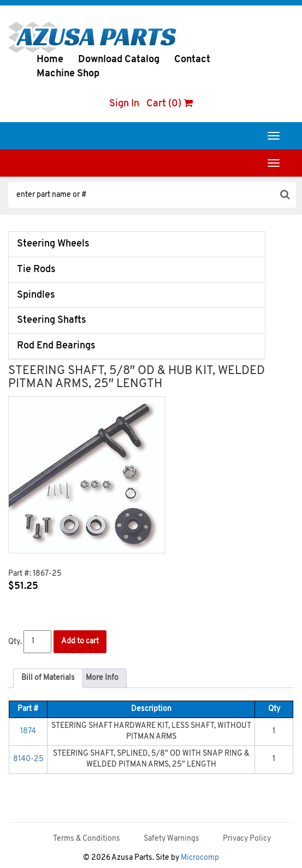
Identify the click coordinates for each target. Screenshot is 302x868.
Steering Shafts (52, 320)
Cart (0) (170, 104)
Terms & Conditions (87, 839)
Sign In (124, 104)
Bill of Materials (48, 678)
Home (50, 60)
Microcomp (200, 858)
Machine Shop (68, 74)
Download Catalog (119, 60)
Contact (192, 60)
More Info (102, 678)
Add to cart (80, 641)
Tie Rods (36, 270)
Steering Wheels (53, 244)
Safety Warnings (171, 839)
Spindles (36, 295)
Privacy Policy (247, 839)
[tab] (48, 678)
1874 (28, 731)
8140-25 (28, 759)
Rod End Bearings (56, 346)
